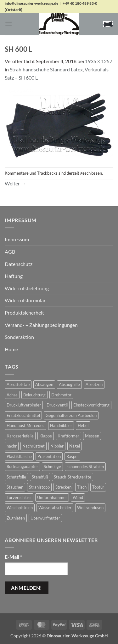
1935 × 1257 (99, 61)
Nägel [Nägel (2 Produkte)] (75, 446)
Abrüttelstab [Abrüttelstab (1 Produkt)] (18, 384)
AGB (10, 252)
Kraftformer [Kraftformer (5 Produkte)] (68, 436)
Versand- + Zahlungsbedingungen (41, 325)
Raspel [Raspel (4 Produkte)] (72, 456)
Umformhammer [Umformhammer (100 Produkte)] (52, 497)
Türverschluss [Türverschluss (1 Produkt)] (19, 497)
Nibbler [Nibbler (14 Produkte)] (57, 446)
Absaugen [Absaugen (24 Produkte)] (44, 384)
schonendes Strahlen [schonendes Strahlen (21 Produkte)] (85, 466)
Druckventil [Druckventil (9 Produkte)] (57, 405)
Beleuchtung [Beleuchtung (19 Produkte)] (34, 395)
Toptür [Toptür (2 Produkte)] (98, 487)
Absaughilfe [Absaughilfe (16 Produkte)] (69, 384)
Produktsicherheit (24, 313)
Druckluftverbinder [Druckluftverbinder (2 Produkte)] (24, 405)
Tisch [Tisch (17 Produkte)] (82, 487)
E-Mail (13, 557)
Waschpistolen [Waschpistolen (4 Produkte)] (20, 508)
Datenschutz (19, 264)
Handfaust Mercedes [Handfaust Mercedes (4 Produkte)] (25, 425)
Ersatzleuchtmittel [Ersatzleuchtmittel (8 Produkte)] (23, 415)
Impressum (17, 239)
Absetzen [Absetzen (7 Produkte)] (94, 384)
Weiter (15, 183)
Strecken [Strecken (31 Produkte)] (63, 487)
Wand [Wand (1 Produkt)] (78, 497)
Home (11, 349)
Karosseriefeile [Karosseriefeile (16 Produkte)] (20, 436)
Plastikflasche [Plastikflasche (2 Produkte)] (19, 456)
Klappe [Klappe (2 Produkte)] (46, 436)
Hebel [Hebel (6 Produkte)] (83, 425)
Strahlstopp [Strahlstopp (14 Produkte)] (39, 487)
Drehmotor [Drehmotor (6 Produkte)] (61, 395)
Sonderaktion (19, 337)
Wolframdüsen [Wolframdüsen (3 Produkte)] (90, 508)
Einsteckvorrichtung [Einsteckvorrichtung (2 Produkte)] (91, 405)
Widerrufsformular (25, 300)
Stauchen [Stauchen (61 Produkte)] (15, 487)
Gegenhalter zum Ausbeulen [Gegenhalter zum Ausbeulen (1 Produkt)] (71, 415)
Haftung (14, 276)
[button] (8, 24)
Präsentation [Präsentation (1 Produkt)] (49, 456)
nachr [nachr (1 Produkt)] (12, 446)
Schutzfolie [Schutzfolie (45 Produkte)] (16, 477)
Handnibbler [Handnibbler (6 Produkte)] (61, 425)
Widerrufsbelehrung (27, 288)
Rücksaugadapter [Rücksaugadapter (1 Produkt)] (22, 466)
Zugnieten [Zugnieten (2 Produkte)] (16, 518)
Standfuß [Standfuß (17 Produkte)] (40, 477)
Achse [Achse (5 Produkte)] (12, 395)
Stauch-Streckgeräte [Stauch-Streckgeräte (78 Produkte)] (73, 477)
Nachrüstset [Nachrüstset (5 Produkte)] (34, 446)
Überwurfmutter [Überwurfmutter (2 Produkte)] (45, 518)
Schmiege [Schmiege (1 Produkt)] (52, 466)
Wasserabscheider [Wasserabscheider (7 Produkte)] (55, 508)
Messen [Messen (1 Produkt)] (92, 436)
